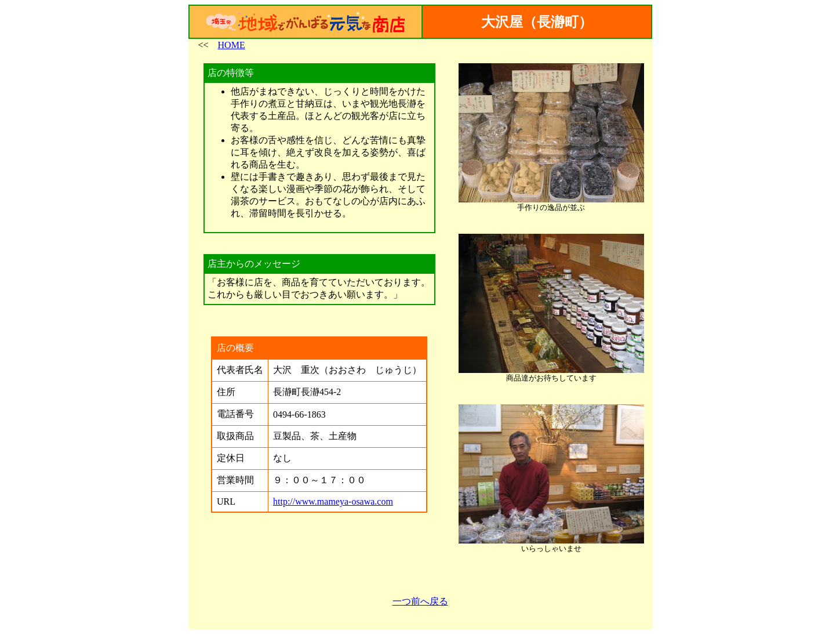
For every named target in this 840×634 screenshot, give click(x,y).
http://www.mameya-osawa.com (333, 501)
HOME (232, 45)
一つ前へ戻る (420, 601)
